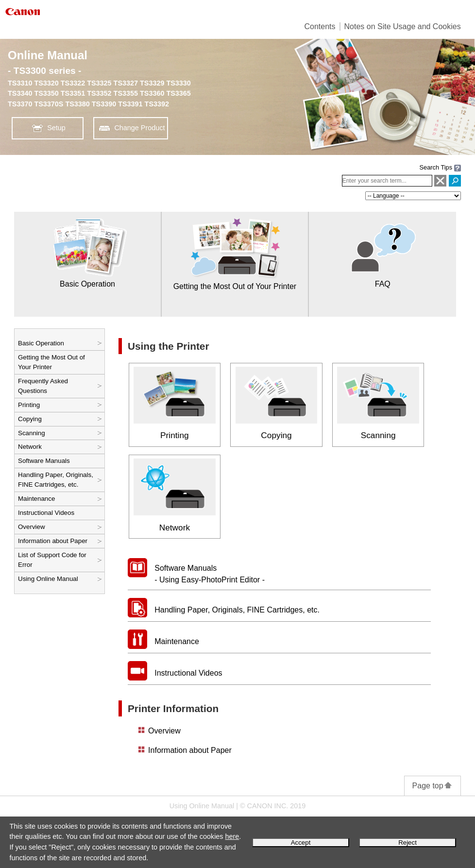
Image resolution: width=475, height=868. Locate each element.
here (232, 836)
